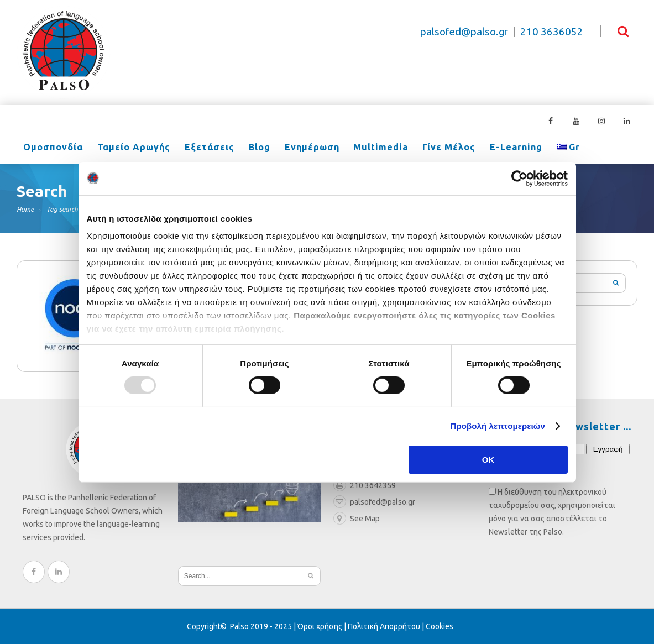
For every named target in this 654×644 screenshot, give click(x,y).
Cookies (440, 626)
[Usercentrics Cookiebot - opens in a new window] (519, 178)
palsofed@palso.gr (464, 32)
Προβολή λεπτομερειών (498, 426)
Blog (248, 148)
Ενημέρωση (298, 148)
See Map (357, 519)
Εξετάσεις (202, 148)
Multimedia (363, 148)
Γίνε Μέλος (428, 148)
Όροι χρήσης (320, 626)
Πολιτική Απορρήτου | (387, 626)
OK (488, 460)
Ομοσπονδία (52, 148)
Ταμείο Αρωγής (129, 148)
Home (25, 209)
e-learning (492, 148)
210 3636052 (552, 32)
